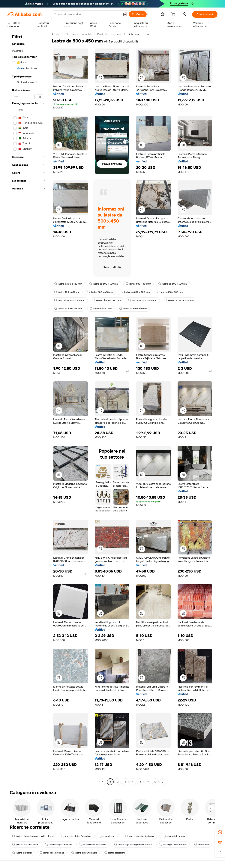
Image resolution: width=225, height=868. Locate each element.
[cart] (174, 15)
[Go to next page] (163, 782)
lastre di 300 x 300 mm (107, 300)
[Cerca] (138, 14)
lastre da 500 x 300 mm (179, 300)
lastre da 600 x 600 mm (173, 284)
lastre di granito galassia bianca (133, 845)
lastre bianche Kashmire (140, 836)
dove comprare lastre (58, 845)
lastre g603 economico (173, 845)
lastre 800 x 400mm (138, 284)
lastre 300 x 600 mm (100, 292)
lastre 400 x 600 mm (67, 292)
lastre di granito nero (84, 853)
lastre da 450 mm (101, 309)
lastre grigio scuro (173, 836)
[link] (220, 832)
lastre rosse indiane (52, 853)
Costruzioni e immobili (79, 34)
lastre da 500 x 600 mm (104, 284)
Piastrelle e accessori (110, 34)
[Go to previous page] (103, 782)
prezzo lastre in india (25, 845)
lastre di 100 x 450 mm (68, 284)
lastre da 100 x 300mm (68, 309)
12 (155, 782)
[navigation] (28, 408)
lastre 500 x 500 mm (170, 292)
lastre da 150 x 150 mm (133, 309)
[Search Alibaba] (87, 14)
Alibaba (56, 34)
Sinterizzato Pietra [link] (138, 34)
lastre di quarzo (108, 836)
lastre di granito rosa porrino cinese (33, 836)
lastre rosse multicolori (93, 845)
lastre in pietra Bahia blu (76, 836)
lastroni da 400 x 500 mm (70, 300)
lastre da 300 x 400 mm (135, 292)
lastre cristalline (115, 853)
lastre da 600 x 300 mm (143, 300)
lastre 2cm (202, 845)
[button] (125, 14)
